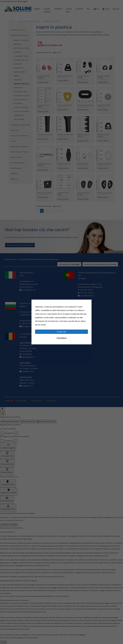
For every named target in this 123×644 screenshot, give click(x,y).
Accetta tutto (61, 332)
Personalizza (61, 338)
